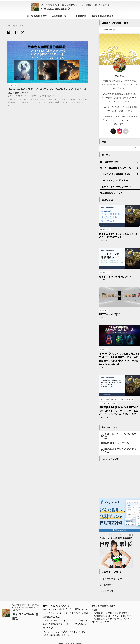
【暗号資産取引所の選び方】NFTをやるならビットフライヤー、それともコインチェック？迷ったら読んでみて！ (119, 413)
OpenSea (76, 59)
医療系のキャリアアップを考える (118, 448)
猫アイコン (54, 62)
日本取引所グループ (102, 618)
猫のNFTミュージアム (113, 442)
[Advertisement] (119, 476)
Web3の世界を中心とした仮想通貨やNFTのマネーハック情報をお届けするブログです (26, 604)
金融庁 (95, 607)
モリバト (84, 59)
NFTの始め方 (81, 16)
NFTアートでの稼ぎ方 (108, 316)
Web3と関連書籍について (37, 16)
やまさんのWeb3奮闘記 (56, 9)
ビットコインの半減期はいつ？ (112, 278)
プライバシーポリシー (110, 575)
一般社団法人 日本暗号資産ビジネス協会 (112, 615)
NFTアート (68, 59)
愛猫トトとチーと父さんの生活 (117, 437)
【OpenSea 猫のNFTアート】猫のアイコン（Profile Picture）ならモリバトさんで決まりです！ (69, 51)
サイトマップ (106, 587)
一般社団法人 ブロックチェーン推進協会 (112, 613)
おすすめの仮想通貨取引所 (103, 16)
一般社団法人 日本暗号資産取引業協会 (111, 610)
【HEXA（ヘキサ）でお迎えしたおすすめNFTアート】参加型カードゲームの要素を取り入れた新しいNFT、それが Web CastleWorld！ (119, 360)
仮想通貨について (59, 16)
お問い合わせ (106, 581)
